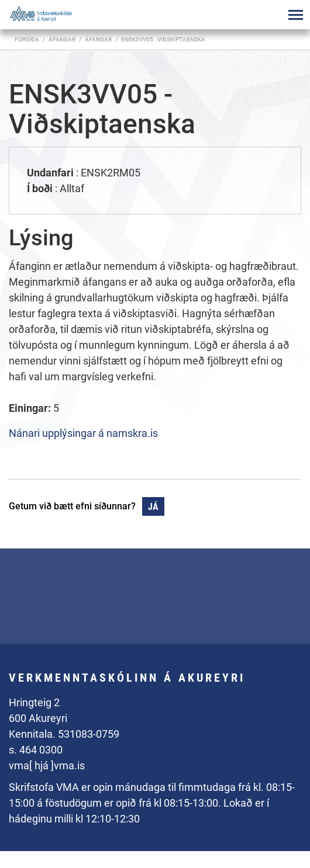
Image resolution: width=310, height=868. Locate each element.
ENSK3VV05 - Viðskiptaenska (163, 39)
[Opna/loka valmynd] (295, 15)
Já (153, 507)
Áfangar (98, 39)
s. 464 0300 (36, 750)
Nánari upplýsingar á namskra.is (83, 433)
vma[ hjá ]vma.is (47, 765)
